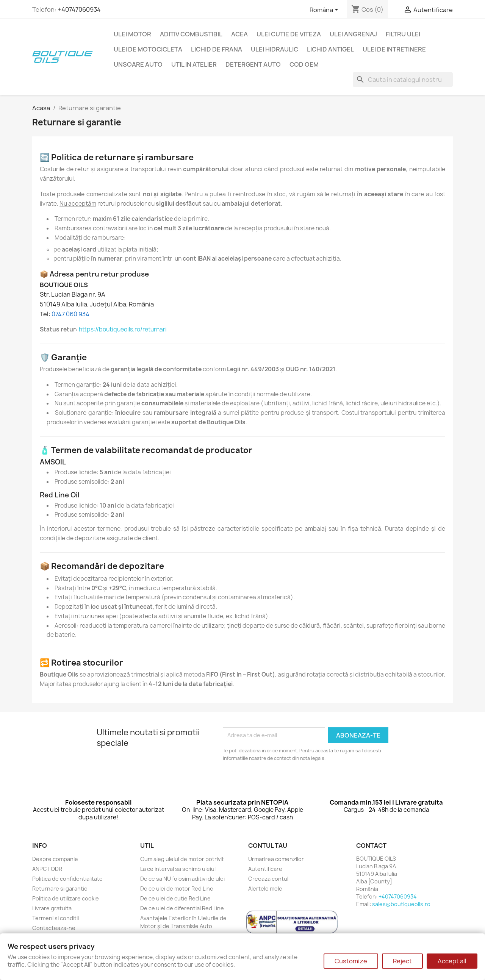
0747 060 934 (70, 314)
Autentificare (265, 869)
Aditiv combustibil (191, 34)
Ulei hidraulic (275, 49)
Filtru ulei (403, 34)
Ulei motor (132, 34)
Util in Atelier (194, 64)
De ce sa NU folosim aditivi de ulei (182, 879)
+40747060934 (79, 9)
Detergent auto (253, 64)
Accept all (452, 961)
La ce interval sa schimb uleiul (178, 869)
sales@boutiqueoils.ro (401, 904)
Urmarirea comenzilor (276, 859)
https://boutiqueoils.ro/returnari (123, 329)
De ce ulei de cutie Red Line (175, 898)
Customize (351, 961)
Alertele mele (265, 889)
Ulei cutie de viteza (289, 34)
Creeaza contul (268, 879)
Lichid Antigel (330, 49)
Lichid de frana (217, 49)
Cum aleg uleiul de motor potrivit (182, 859)
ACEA (239, 34)
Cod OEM (304, 64)
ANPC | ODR (47, 869)
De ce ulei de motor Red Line (177, 889)
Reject (402, 961)
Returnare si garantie (60, 889)
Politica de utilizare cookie (66, 898)
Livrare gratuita (52, 908)
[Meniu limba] (325, 10)
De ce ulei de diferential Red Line (182, 908)
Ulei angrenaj (353, 34)
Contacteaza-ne (54, 928)
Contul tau (268, 846)
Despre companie (55, 859)
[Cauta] (403, 80)
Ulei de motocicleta (148, 49)
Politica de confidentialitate (67, 879)
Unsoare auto (138, 64)
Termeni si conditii (56, 918)
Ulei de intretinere (394, 49)
